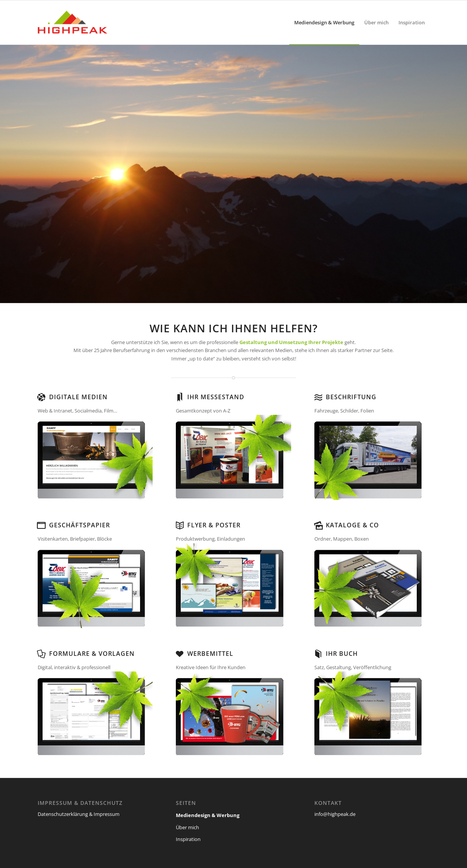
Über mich (187, 827)
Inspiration (188, 839)
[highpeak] (77, 22)
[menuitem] (324, 22)
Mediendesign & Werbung (208, 815)
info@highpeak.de (335, 814)
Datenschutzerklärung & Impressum (79, 814)
